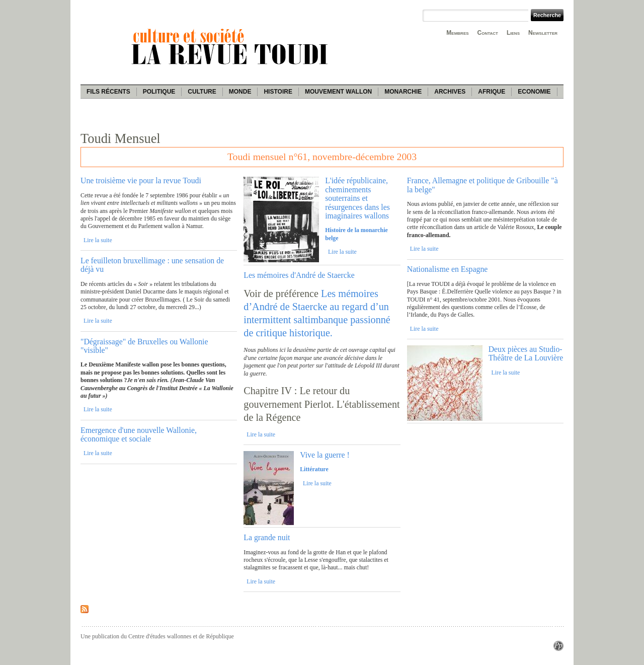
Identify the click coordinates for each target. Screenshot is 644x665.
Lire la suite (98, 240)
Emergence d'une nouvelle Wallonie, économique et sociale (139, 434)
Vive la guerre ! (325, 455)
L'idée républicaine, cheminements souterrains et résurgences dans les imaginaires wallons (357, 198)
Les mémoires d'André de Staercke (299, 275)
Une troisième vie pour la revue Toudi (141, 180)
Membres (457, 33)
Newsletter (543, 33)
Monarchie (403, 92)
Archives (450, 92)
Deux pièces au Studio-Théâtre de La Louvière (526, 353)
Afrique (492, 92)
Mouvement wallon (338, 92)
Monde (240, 92)
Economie (534, 92)
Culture (202, 92)
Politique (159, 92)
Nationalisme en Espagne (448, 269)
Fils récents (108, 92)
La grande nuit (267, 537)
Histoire (278, 92)
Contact (488, 33)
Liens (513, 33)
